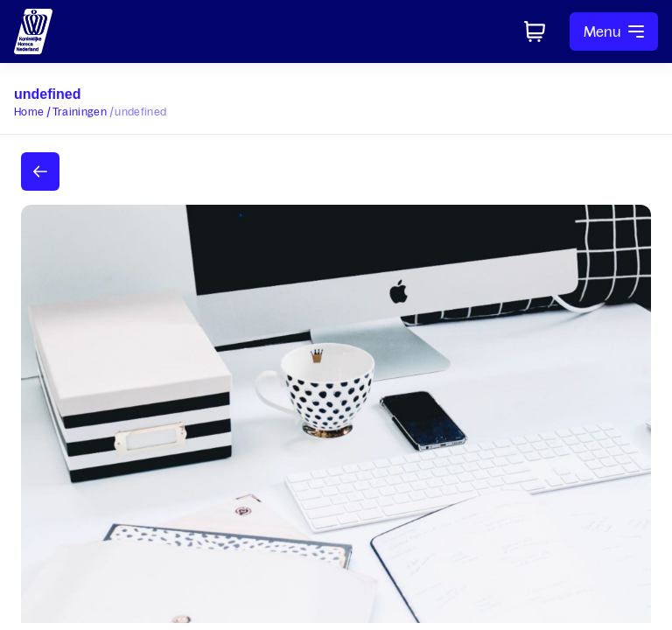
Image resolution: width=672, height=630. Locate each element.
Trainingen (80, 112)
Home (29, 112)
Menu (614, 31)
